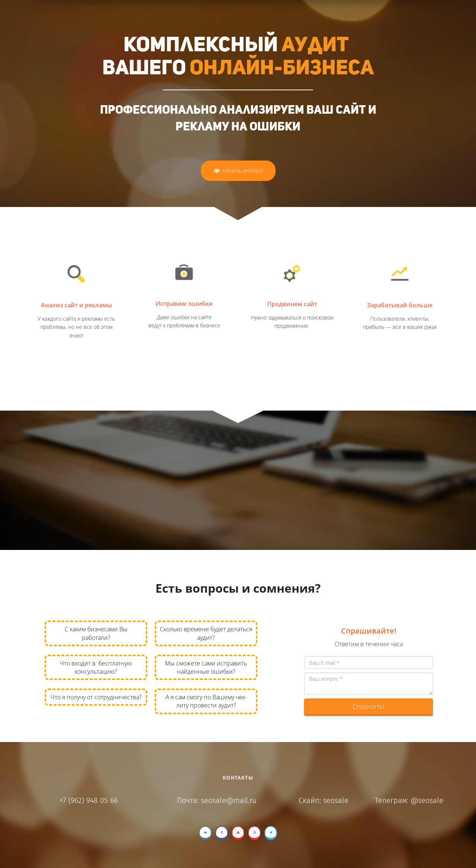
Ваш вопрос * (369, 684)
